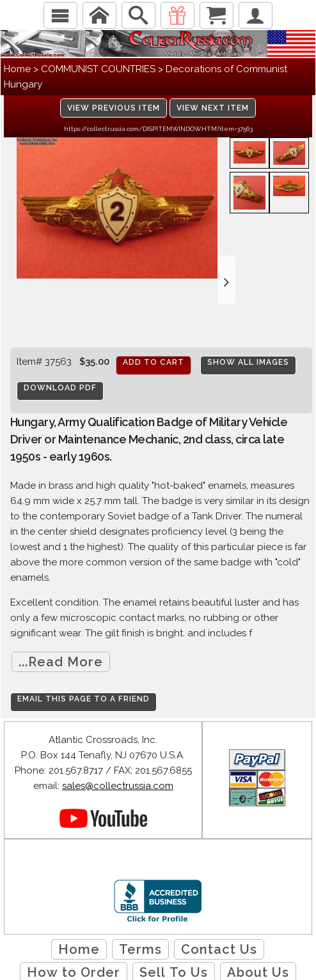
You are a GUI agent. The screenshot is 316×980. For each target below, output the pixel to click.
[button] (226, 280)
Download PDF (60, 388)
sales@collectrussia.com (118, 786)
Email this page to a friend (83, 699)
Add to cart (154, 362)
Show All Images (248, 362)
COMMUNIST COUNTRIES (98, 69)
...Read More (61, 662)
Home (17, 69)
